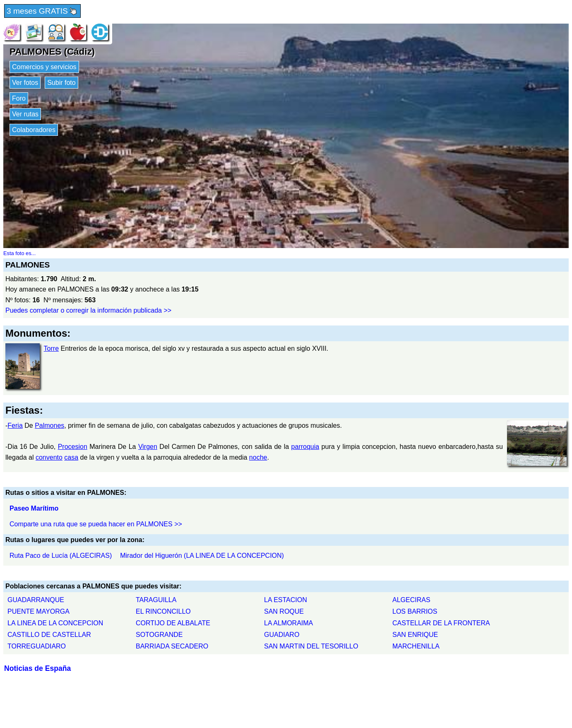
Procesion (73, 447)
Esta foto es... (19, 253)
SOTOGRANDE (159, 635)
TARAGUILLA (156, 600)
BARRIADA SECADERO (172, 646)
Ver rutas (25, 114)
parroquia (305, 447)
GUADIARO (282, 635)
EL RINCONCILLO (163, 611)
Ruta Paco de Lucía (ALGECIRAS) (61, 556)
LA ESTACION (286, 600)
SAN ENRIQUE (415, 635)
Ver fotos (25, 83)
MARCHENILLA (416, 646)
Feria (15, 425)
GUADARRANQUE (36, 600)
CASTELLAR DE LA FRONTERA (441, 623)
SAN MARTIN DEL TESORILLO (311, 646)
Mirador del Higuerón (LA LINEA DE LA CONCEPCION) (202, 556)
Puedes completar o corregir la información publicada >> (88, 310)
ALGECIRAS (411, 600)
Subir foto (61, 83)
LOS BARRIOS (415, 611)
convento (49, 457)
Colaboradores (34, 130)
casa (71, 457)
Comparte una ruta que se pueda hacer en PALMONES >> (96, 524)
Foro (19, 98)
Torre (51, 348)
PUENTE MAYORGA (38, 611)
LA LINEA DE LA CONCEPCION (55, 623)
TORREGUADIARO (37, 646)
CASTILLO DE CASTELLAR (49, 635)
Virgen (148, 447)
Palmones (49, 425)
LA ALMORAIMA (288, 623)
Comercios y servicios (44, 67)
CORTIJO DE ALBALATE (173, 623)
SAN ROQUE (284, 611)
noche (258, 457)
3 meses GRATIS (42, 11)
